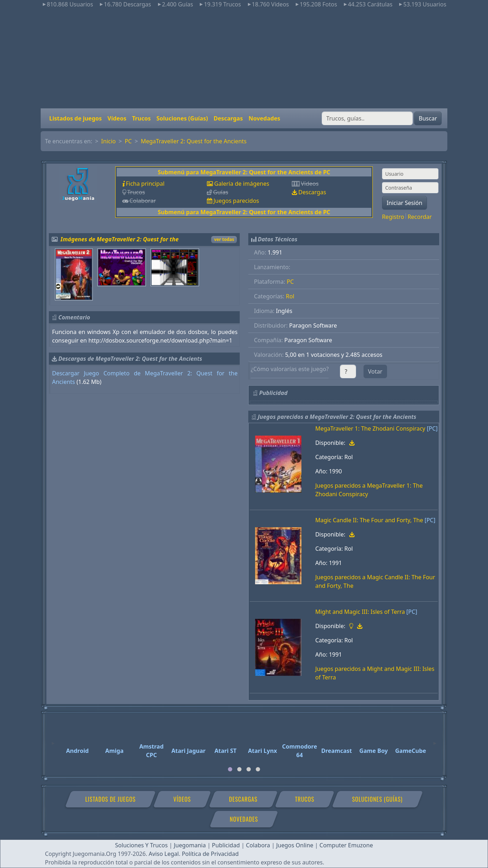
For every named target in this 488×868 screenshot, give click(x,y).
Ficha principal (145, 184)
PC (128, 141)
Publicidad (226, 845)
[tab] (230, 769)
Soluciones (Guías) (182, 118)
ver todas (224, 239)
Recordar (420, 217)
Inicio (109, 141)
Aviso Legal (164, 854)
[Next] (435, 740)
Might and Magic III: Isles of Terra (360, 612)
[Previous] (53, 740)
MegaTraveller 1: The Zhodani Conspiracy (370, 428)
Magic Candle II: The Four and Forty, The (369, 520)
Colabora (258, 845)
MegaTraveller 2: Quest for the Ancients (194, 141)
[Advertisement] (244, 58)
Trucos (141, 118)
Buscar (428, 118)
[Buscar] (367, 118)
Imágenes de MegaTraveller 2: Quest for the (120, 239)
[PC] (432, 428)
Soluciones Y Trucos (142, 845)
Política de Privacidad (210, 854)
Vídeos (117, 118)
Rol (290, 296)
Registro (393, 217)
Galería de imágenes (242, 184)
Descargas (228, 118)
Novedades (265, 118)
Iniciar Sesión (405, 203)
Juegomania (190, 845)
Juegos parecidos (236, 201)
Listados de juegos (75, 118)
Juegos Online (295, 845)
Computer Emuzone (346, 845)
